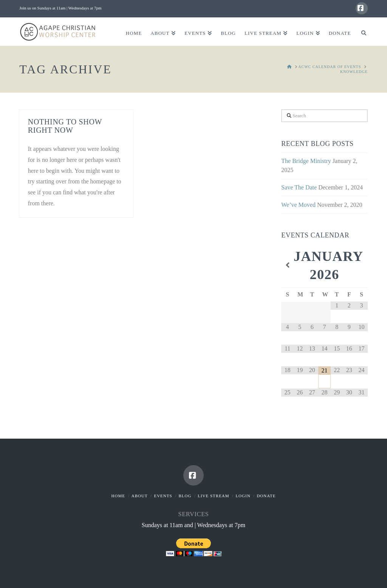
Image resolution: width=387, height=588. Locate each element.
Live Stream (213, 496)
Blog (185, 496)
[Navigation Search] (361, 32)
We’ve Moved (298, 205)
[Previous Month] (287, 265)
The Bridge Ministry (306, 161)
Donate (266, 496)
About (140, 496)
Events (163, 496)
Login (243, 496)
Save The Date (299, 187)
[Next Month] (361, 265)
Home (118, 496)
